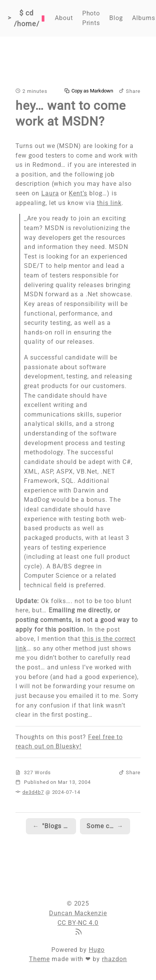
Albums (144, 18)
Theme (39, 959)
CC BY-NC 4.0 (78, 923)
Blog (116, 18)
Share (130, 91)
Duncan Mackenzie (78, 913)
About (64, 18)
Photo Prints (91, 18)
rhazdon (114, 959)
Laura (50, 193)
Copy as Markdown (89, 91)
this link (109, 203)
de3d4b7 (33, 792)
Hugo (97, 950)
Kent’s (78, 193)
